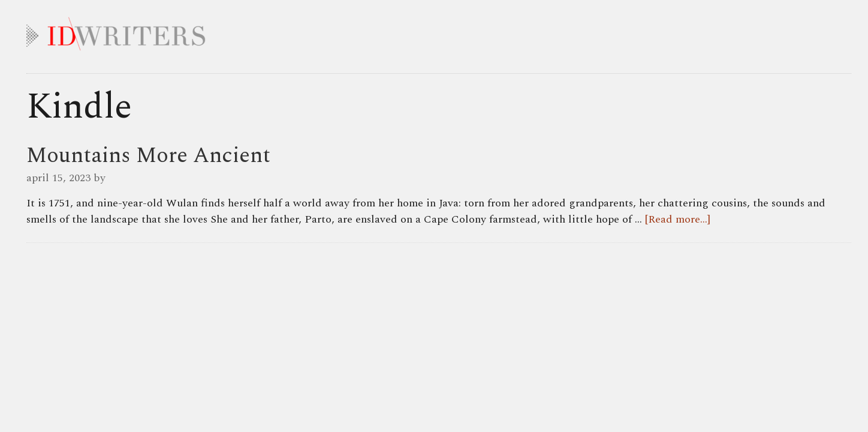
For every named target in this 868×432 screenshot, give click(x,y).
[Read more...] (678, 219)
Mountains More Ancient (148, 156)
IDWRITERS (439, 31)
